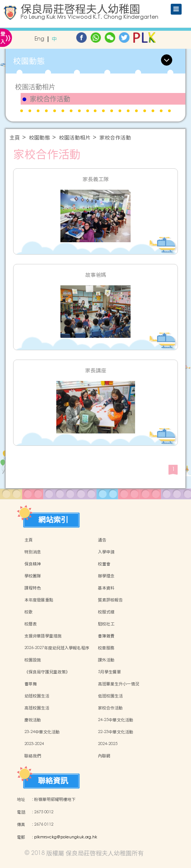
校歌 (29, 612)
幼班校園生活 (37, 696)
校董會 (104, 564)
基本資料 (106, 588)
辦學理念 (106, 576)
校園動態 (39, 138)
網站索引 (53, 518)
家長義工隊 (96, 179)
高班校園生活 (37, 708)
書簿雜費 (106, 636)
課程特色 (33, 588)
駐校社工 (106, 624)
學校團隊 (33, 576)
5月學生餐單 (109, 672)
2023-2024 (34, 744)
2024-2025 (108, 744)
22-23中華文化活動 (116, 732)
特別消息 (33, 552)
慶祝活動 (33, 720)
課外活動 (106, 660)
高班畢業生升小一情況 (119, 684)
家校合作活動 (50, 99)
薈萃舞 (31, 684)
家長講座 (96, 371)
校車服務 (106, 648)
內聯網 (104, 756)
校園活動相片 (35, 87)
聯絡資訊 (53, 779)
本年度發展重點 (39, 600)
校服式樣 (106, 612)
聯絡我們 (33, 756)
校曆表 (31, 624)
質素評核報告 (110, 600)
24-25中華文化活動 (116, 720)
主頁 (15, 138)
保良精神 (33, 564)
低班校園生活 (110, 696)
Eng (39, 39)
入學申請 (106, 552)
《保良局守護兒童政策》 (47, 672)
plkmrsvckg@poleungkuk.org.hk (66, 837)
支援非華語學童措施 (43, 636)
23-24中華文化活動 (42, 732)
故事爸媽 (96, 275)
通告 (102, 540)
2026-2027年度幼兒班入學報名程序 (57, 648)
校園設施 (33, 660)
